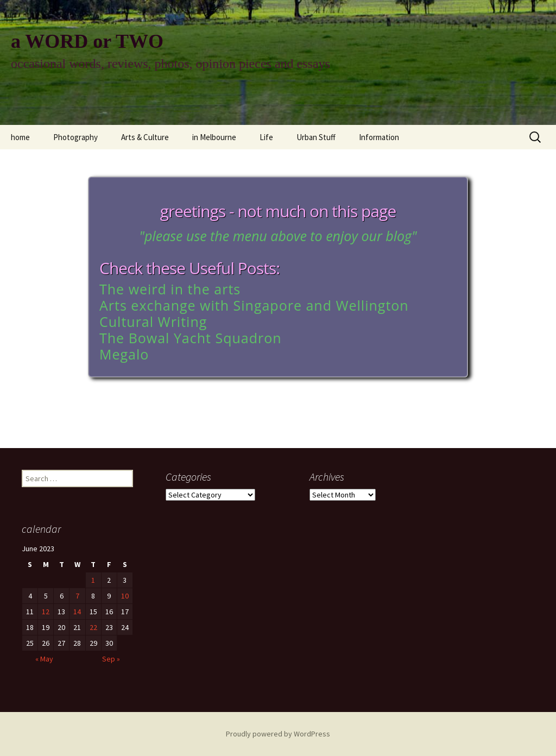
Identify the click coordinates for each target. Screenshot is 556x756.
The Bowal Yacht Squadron (191, 338)
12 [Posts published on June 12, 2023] (46, 612)
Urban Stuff (316, 137)
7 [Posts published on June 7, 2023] (77, 596)
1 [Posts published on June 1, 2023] (93, 580)
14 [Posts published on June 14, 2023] (77, 612)
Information (379, 137)
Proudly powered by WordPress (278, 734)
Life (266, 137)
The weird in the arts (170, 289)
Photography (75, 137)
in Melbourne (214, 137)
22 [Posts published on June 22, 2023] (93, 627)
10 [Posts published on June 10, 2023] (125, 596)
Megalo (124, 354)
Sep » (111, 659)
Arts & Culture (145, 137)
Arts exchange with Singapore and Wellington (254, 305)
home (20, 137)
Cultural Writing (153, 322)
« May (44, 659)
